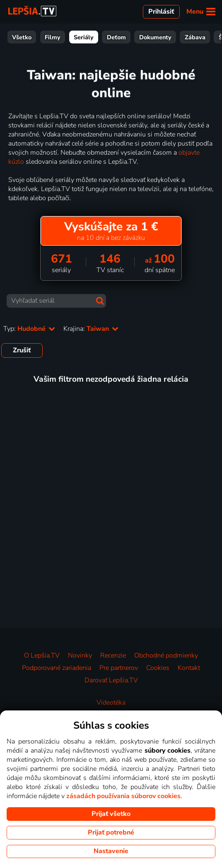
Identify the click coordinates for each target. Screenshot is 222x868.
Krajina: (91, 329)
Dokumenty (155, 37)
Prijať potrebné (111, 832)
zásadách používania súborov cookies (123, 796)
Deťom (116, 37)
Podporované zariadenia (57, 668)
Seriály (84, 37)
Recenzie (113, 655)
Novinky (80, 655)
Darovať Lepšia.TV (111, 680)
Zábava (195, 37)
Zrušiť (22, 350)
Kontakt (189, 668)
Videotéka (111, 703)
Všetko (22, 37)
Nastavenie (111, 851)
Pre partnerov (119, 668)
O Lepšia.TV (42, 655)
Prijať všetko (111, 814)
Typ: (29, 329)
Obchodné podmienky (166, 655)
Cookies (158, 668)
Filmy (53, 37)
